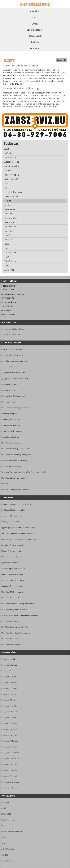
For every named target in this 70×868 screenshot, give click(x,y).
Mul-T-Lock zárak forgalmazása (13, 478)
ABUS (4, 808)
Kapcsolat (35, 48)
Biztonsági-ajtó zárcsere (11, 419)
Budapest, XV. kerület (10, 741)
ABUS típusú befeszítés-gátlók (13, 510)
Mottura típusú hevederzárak (13, 580)
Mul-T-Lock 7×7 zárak (10, 621)
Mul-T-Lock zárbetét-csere (11, 443)
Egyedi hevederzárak (9, 563)
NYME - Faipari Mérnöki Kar (12, 832)
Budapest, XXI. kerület (10, 776)
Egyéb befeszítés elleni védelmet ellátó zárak (19, 539)
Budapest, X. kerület (9, 712)
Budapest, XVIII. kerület (10, 759)
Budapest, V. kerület (9, 682)
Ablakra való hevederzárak (12, 516)
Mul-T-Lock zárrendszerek (11, 645)
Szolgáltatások (35, 30)
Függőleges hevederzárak (11, 522)
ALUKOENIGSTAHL (9, 849)
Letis (35, 18)
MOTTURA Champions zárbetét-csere (16, 490)
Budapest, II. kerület (9, 665)
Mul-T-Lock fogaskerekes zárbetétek (15, 627)
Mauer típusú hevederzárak (12, 557)
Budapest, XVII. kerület (10, 753)
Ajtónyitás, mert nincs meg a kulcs (14, 361)
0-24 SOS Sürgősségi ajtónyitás (13, 349)
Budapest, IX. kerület (9, 706)
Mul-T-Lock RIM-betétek (10, 639)
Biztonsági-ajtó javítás (10, 414)
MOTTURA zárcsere (9, 484)
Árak (35, 24)
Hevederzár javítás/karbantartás (14, 396)
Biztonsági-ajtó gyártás (10, 437)
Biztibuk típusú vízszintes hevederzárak (16, 504)
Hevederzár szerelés (9, 384)
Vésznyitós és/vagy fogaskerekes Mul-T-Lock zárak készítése (25, 472)
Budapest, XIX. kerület (10, 764)
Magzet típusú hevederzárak (12, 551)
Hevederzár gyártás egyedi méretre (15, 408)
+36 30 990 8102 (8, 298)
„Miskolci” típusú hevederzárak (13, 569)
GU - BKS (5, 855)
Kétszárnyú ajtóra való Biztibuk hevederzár (18, 533)
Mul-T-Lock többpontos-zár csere (14, 460)
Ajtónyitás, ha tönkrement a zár (13, 373)
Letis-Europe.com (8, 314)
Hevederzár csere (8, 390)
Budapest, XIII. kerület (10, 729)
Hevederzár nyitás (8, 402)
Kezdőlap (35, 11)
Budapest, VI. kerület (9, 688)
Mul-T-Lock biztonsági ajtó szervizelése (16, 449)
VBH (3, 843)
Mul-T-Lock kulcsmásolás (11, 466)
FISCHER (5, 826)
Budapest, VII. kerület (9, 694)
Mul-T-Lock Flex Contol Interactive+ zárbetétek (19, 598)
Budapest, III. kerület (9, 671)
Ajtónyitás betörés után (10, 367)
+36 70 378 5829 (8, 306)
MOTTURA (5, 802)
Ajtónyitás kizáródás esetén (12, 355)
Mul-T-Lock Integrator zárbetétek (14, 609)
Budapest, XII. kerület (9, 723)
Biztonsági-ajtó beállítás (11, 425)
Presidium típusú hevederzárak (13, 545)
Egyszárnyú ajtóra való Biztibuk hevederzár (18, 528)
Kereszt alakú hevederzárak (12, 574)
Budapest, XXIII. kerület (10, 788)
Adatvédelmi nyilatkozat (11, 335)
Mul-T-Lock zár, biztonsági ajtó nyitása (16, 455)
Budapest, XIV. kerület (10, 735)
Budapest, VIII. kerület (10, 700)
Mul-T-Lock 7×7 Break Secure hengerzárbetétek (20, 615)
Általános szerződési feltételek (13, 329)
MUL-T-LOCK (6, 814)
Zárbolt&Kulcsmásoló (10, 861)
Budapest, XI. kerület (9, 718)
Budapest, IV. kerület (9, 677)
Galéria (35, 42)
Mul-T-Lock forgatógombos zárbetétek (16, 633)
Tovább (61, 60)
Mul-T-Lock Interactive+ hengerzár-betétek (18, 604)
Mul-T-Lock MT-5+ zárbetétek (13, 592)
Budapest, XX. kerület (10, 770)
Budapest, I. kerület (9, 659)
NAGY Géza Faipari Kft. (10, 820)
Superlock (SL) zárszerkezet (12, 586)
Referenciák (35, 36)
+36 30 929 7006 (8, 290)
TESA (3, 837)
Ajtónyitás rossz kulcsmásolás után (15, 378)
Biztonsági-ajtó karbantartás (12, 431)
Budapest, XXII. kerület (10, 782)
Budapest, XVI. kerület (10, 747)
